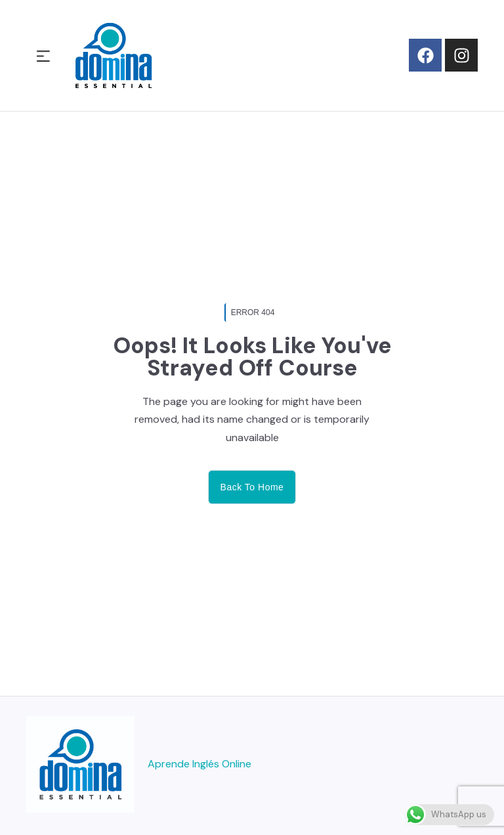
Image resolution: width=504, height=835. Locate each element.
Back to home (252, 487)
